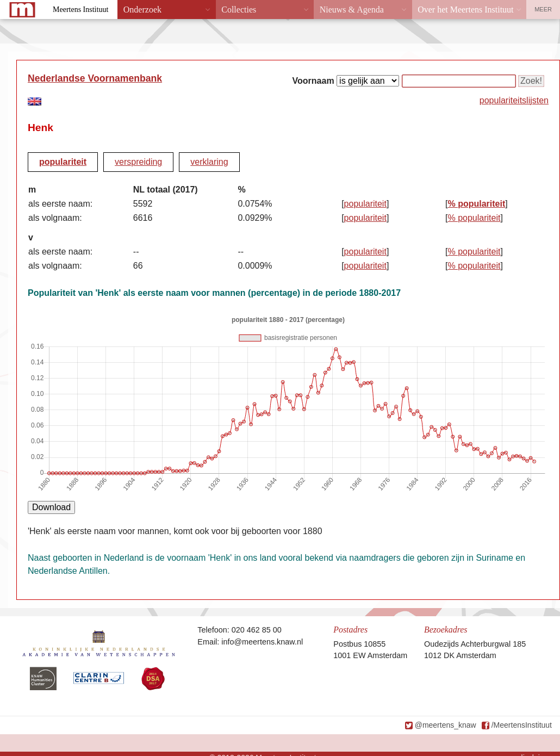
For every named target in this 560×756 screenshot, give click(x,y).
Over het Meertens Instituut (465, 10)
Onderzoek (142, 10)
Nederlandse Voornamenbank (95, 78)
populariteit (63, 162)
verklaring (209, 162)
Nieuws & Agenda (352, 10)
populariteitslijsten (514, 100)
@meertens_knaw (446, 725)
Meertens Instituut (80, 10)
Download (51, 507)
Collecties (239, 10)
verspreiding (138, 162)
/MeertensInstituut (522, 725)
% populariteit (476, 204)
